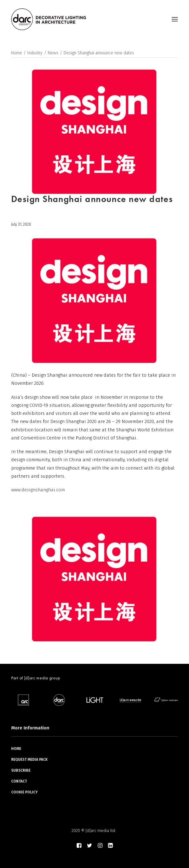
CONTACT (19, 781)
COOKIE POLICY (24, 792)
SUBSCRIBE (21, 770)
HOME (16, 749)
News (53, 53)
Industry (35, 53)
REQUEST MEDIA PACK (29, 760)
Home (17, 53)
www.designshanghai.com (38, 490)
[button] (175, 19)
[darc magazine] (49, 19)
